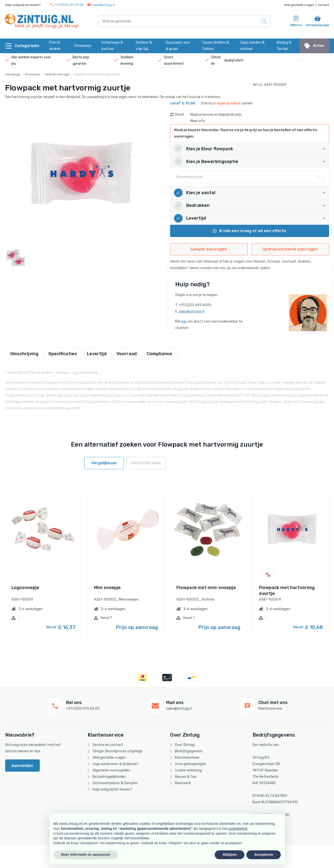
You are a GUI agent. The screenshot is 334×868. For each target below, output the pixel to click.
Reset (180, 115)
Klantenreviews (187, 758)
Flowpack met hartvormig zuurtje (97, 74)
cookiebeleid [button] (238, 829)
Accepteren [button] (264, 855)
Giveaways (33, 74)
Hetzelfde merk (146, 463)
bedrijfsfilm (234, 60)
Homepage (13, 74)
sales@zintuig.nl (101, 5)
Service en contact (108, 745)
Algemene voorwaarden (111, 770)
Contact (323, 5)
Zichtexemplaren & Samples (115, 783)
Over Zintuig (185, 745)
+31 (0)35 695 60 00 (67, 5)
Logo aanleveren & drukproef (115, 764)
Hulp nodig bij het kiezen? (112, 789)
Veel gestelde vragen (299, 5)
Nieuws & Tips (186, 777)
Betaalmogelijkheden (109, 777)
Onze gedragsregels (191, 764)
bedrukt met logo (57, 74)
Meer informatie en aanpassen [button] (86, 855)
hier (184, 321)
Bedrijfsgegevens (189, 751)
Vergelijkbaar (104, 463)
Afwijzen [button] (230, 855)
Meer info (198, 121)
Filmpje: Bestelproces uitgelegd (117, 751)
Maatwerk (183, 783)
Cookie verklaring (188, 770)
